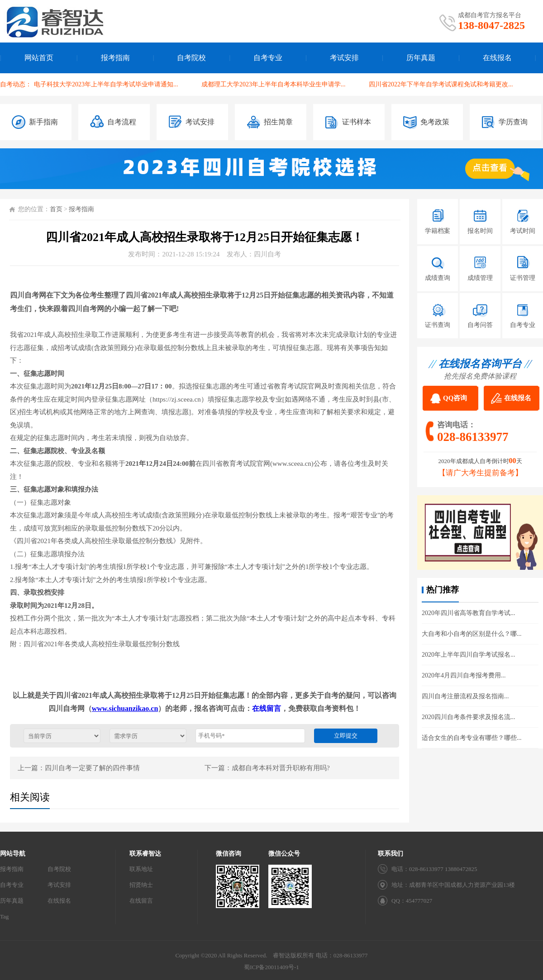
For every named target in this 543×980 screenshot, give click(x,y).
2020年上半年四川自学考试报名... (469, 655)
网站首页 (39, 58)
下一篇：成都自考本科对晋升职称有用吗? (267, 768)
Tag (4, 916)
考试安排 (344, 58)
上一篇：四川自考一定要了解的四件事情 (79, 768)
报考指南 (115, 58)
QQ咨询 (455, 398)
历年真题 (421, 58)
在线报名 (497, 58)
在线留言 (267, 708)
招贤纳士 (141, 885)
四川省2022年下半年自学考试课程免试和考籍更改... (441, 84)
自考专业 (268, 58)
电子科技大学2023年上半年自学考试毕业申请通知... (106, 84)
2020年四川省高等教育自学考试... (469, 613)
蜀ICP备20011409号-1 (271, 967)
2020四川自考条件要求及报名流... (469, 717)
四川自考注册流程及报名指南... (465, 696)
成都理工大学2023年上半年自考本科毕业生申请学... (274, 84)
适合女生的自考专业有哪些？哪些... (472, 738)
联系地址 (141, 869)
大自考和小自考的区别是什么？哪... (472, 634)
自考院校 (191, 58)
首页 (56, 209)
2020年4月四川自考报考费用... (464, 675)
